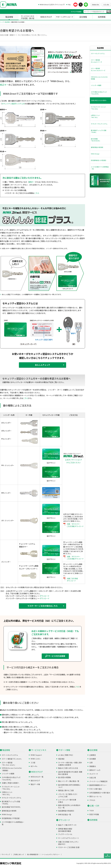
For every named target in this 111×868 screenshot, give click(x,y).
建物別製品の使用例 (97, 147)
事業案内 (93, 766)
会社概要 (93, 759)
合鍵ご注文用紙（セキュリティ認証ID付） (68, 843)
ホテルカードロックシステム (99, 124)
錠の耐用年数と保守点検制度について (69, 786)
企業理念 (93, 755)
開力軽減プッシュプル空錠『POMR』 (99, 131)
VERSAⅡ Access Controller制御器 (99, 78)
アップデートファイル (65, 834)
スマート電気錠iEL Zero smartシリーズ (98, 69)
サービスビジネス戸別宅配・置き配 (28, 17)
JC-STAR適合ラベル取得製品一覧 (100, 168)
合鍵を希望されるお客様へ (99, 100)
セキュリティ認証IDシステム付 (13, 104)
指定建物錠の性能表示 (66, 811)
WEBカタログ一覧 (37, 777)
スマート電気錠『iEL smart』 (12, 759)
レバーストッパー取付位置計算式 (67, 801)
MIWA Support (36, 755)
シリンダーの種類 (96, 85)
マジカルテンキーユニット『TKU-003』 (98, 108)
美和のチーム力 (95, 770)
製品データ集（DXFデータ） (67, 825)
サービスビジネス (39, 750)
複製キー (32, 182)
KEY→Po (34, 766)
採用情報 (102, 17)
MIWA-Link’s (35, 759)
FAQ (69, 5)
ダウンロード (45, 596)
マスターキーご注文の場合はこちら (43, 606)
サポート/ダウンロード (65, 17)
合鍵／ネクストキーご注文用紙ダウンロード (75, 525)
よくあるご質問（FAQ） (66, 755)
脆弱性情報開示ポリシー (98, 785)
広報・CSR (94, 806)
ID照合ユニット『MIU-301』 (95, 116)
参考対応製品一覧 (65, 815)
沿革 (91, 763)
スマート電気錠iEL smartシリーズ (96, 61)
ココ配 (33, 763)
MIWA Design (95, 154)
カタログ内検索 (76, 12)
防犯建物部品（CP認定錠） (99, 160)
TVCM (92, 811)
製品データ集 (35, 784)
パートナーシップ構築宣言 (98, 781)
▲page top (107, 856)
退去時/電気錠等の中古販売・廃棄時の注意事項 (70, 773)
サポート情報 (64, 750)
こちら (37, 193)
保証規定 (61, 759)
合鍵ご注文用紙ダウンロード (72, 580)
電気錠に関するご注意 (66, 790)
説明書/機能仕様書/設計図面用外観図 (65, 830)
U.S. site (106, 5)
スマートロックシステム (98, 54)
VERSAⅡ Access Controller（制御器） (12, 769)
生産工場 (93, 778)
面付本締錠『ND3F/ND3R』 (96, 140)
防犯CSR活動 (94, 814)
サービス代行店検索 (55, 656)
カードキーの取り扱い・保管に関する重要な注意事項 (70, 764)
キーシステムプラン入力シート (69, 838)
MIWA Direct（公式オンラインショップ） (52, 5)
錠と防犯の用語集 (65, 777)
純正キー (4, 85)
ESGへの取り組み (96, 789)
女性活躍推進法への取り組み (100, 793)
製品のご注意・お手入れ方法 (68, 768)
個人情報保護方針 (33, 854)
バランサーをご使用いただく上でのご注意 (68, 795)
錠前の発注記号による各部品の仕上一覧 (69, 806)
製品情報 (9, 17)
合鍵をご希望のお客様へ (11, 783)
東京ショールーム (95, 796)
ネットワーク (94, 774)
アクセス (92, 800)
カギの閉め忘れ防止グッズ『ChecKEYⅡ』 (99, 93)
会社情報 (83, 17)
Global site (95, 5)
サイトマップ (6, 854)
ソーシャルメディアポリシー (51, 854)
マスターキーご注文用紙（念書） (69, 847)
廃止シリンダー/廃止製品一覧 (69, 781)
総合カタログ (35, 781)
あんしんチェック (43, 365)
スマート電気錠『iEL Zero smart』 (9, 764)
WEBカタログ (46, 17)
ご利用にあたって (19, 854)
